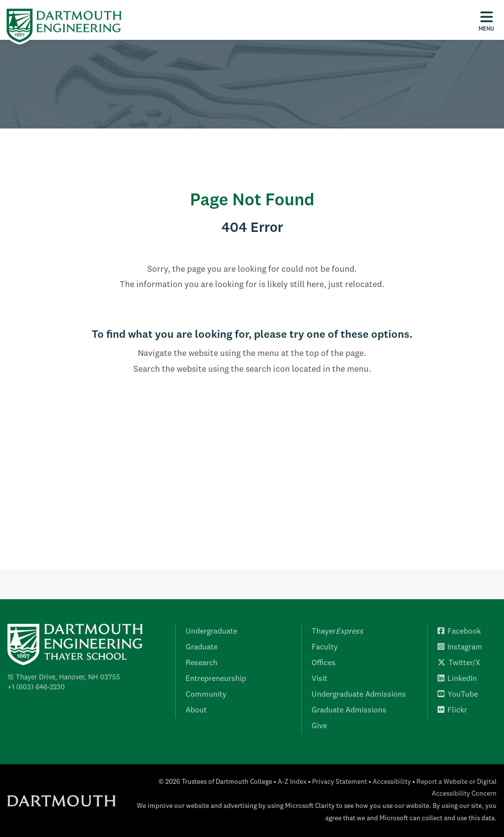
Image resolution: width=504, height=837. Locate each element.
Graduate (202, 647)
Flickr (452, 710)
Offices (324, 663)
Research (202, 663)
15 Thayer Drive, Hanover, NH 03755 (64, 677)
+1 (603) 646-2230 (36, 687)
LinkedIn (457, 679)
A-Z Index (292, 782)
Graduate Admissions (349, 710)
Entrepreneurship (216, 679)
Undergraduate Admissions (359, 695)
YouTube (458, 695)
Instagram (460, 647)
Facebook (459, 632)
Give (319, 726)
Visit (319, 679)
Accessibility (392, 782)
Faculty (325, 647)
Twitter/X (459, 663)
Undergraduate (211, 632)
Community (206, 695)
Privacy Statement (340, 782)
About (196, 710)
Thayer (337, 632)
